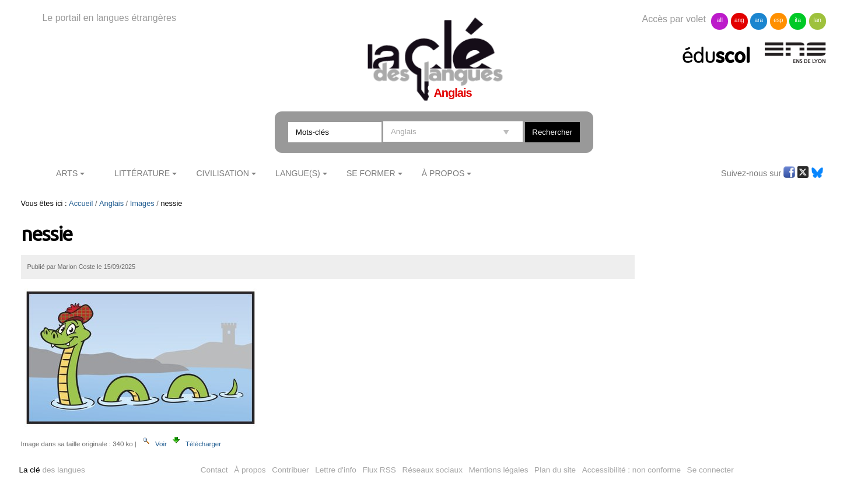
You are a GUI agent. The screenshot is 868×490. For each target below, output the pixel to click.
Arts (67, 173)
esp (778, 20)
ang (739, 20)
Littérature (142, 173)
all (720, 20)
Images (142, 203)
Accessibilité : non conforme (631, 470)
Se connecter (710, 470)
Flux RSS (379, 470)
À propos (250, 470)
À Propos (443, 173)
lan (817, 20)
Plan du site (555, 470)
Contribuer (290, 470)
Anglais (111, 203)
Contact (214, 470)
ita (798, 20)
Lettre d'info (336, 470)
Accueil (81, 203)
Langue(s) (298, 173)
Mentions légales (499, 470)
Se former (371, 173)
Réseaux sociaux (432, 470)
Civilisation (222, 173)
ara (759, 20)
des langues (52, 470)
